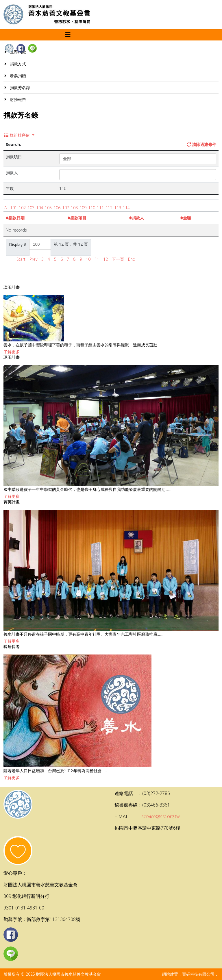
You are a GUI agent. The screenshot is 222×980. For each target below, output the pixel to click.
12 (106, 259)
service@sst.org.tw (161, 816)
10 (88, 259)
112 (109, 208)
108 (74, 208)
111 (100, 208)
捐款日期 (15, 218)
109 (83, 208)
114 (126, 208)
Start (21, 259)
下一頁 (118, 259)
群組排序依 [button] (18, 135)
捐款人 (137, 218)
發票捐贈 (17, 76)
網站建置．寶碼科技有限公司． (190, 974)
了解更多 (12, 352)
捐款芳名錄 (19, 87)
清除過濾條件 (201, 144)
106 (57, 208)
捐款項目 (77, 218)
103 (31, 208)
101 (14, 208)
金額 (186, 218)
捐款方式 (17, 64)
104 (40, 208)
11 (97, 259)
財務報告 (17, 99)
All (6, 208)
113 (118, 208)
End (132, 259)
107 (66, 208)
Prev (33, 259)
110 (92, 208)
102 (22, 208)
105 (48, 208)
